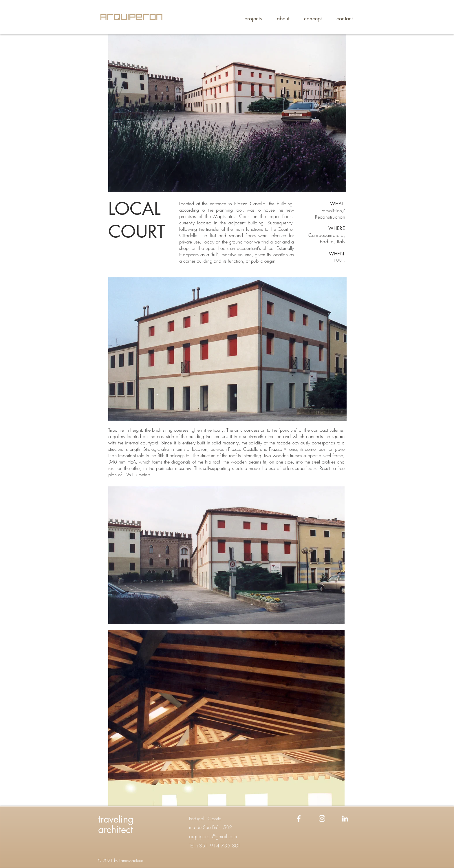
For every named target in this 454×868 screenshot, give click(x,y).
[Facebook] (299, 818)
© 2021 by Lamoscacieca (121, 860)
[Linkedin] (345, 818)
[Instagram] (322, 818)
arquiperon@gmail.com (213, 836)
